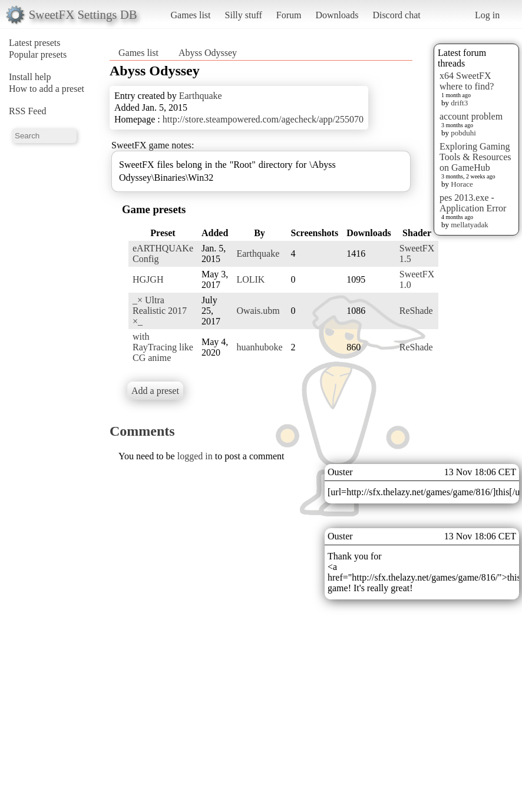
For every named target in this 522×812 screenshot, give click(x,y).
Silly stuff (244, 15)
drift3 (459, 103)
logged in (195, 456)
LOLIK (250, 279)
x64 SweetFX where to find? (467, 81)
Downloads (337, 15)
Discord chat (396, 15)
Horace (462, 184)
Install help (30, 77)
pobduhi (463, 133)
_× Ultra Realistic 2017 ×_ (160, 311)
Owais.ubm (258, 311)
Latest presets (35, 43)
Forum (289, 15)
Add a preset (155, 391)
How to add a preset (47, 89)
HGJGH (148, 279)
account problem (471, 116)
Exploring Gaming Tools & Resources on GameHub (475, 157)
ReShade (416, 311)
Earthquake (201, 96)
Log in (487, 15)
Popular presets (38, 54)
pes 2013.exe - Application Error (473, 203)
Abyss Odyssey (208, 53)
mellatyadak (470, 225)
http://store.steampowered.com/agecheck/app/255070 (263, 119)
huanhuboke (259, 347)
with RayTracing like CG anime (163, 347)
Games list (191, 15)
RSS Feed (28, 111)
